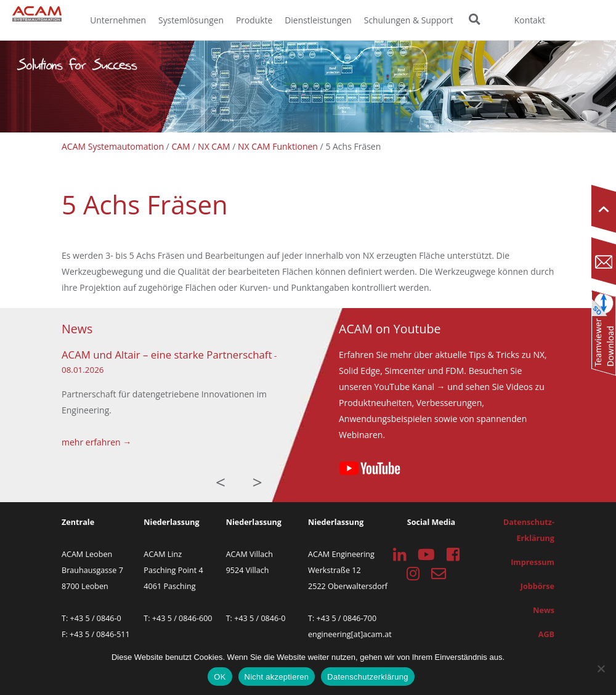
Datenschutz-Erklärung (529, 530)
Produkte (254, 20)
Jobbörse (537, 586)
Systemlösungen (191, 20)
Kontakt (530, 20)
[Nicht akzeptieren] (601, 669)
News (544, 610)
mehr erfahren (91, 442)
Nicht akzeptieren (277, 677)
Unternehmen (118, 20)
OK (220, 677)
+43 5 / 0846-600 (182, 618)
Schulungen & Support (409, 20)
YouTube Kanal (404, 387)
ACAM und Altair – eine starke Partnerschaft (167, 355)
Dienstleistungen (318, 20)
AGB (546, 634)
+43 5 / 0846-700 (347, 618)
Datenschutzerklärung (367, 677)
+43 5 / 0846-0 (96, 618)
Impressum (533, 562)
